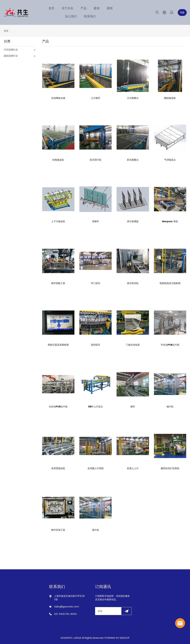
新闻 (110, 8)
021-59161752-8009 (65, 614)
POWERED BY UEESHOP (117, 638)
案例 (97, 8)
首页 (51, 8)
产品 (84, 8)
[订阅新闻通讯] (126, 611)
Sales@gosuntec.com (67, 607)
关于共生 (67, 8)
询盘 (182, 13)
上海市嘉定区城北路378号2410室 (70, 598)
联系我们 (90, 16)
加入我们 (71, 16)
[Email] (108, 611)
